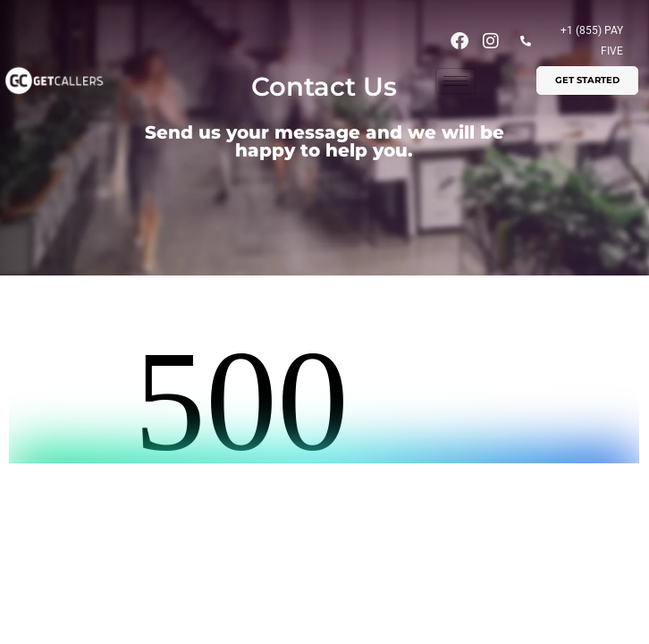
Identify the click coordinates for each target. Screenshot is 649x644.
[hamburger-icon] (455, 81)
